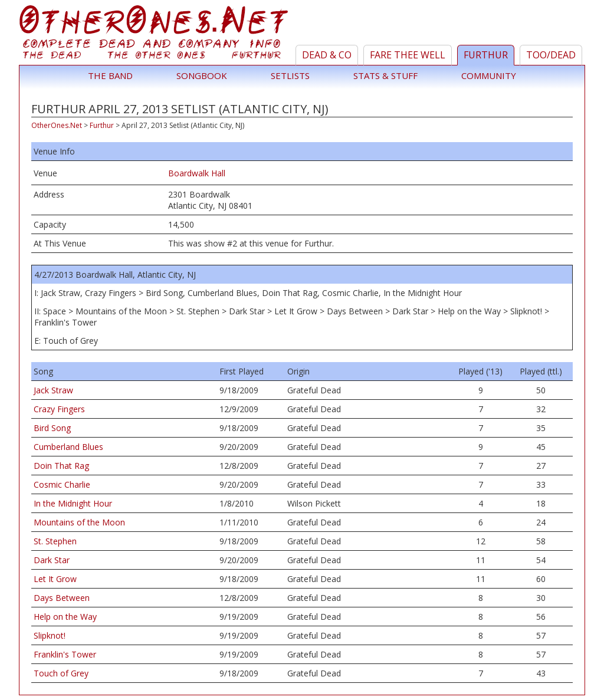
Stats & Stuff (385, 75)
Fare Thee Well (408, 55)
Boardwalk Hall (197, 173)
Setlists (290, 75)
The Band (110, 75)
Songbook (202, 75)
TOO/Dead (551, 55)
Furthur (486, 55)
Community (489, 75)
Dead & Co (327, 55)
